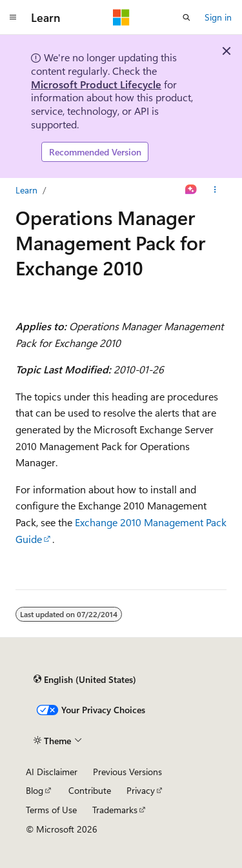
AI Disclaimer (52, 772)
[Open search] (187, 17)
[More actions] (215, 190)
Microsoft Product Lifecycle (96, 84)
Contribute (90, 790)
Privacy (141, 790)
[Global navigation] (13, 17)
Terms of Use (51, 810)
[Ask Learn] (191, 190)
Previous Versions (127, 772)
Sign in (218, 17)
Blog (35, 790)
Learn (26, 190)
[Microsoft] (121, 17)
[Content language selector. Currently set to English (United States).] (85, 679)
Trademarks (115, 810)
